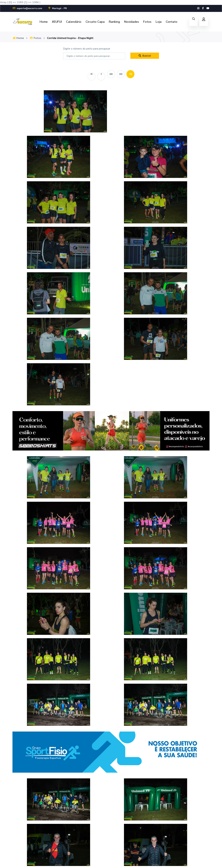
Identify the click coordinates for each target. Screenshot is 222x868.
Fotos (147, 22)
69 (121, 74)
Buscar (145, 56)
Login (159, 817)
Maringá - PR (58, 8)
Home (44, 22)
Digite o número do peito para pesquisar (87, 49)
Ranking (114, 22)
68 (111, 74)
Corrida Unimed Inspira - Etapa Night (71, 38)
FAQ (125, 824)
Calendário (74, 22)
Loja (159, 22)
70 (131, 74)
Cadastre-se (163, 824)
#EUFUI (57, 22)
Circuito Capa (95, 22)
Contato (172, 22)
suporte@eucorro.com (27, 8)
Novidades (132, 22)
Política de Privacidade (203, 861)
